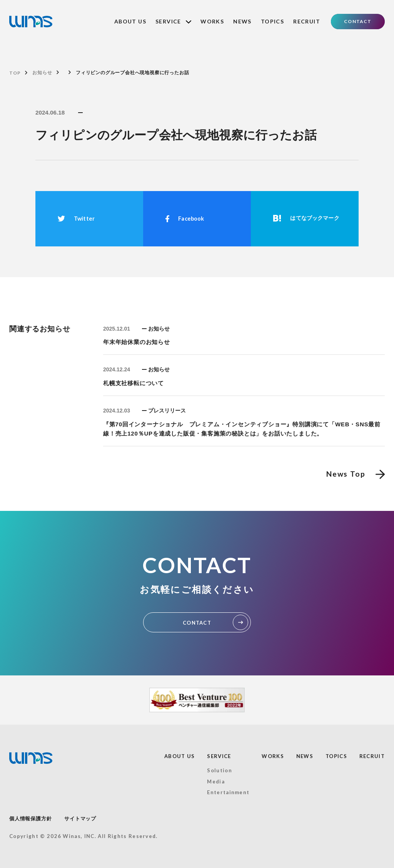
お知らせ (42, 73)
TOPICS (272, 21)
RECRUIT (307, 21)
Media (216, 782)
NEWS (242, 21)
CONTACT (358, 21)
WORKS (212, 21)
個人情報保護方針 (30, 819)
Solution (219, 770)
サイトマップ (80, 819)
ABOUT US (130, 21)
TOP (15, 73)
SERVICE (173, 21)
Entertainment (228, 792)
